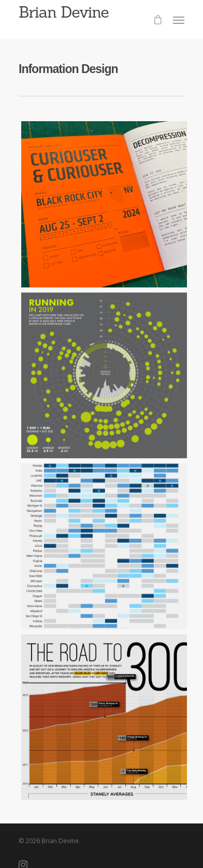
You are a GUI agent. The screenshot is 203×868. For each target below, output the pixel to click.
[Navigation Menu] (179, 20)
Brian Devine (64, 12)
